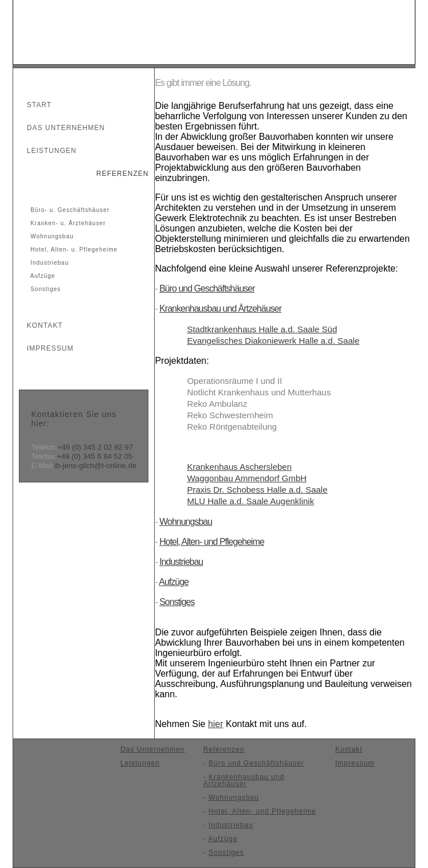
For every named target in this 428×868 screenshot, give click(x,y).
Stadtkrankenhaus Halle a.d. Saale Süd (262, 329)
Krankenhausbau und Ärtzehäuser (220, 309)
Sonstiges (44, 289)
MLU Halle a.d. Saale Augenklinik (250, 501)
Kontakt (40, 325)
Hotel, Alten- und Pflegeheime (212, 542)
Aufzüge (42, 276)
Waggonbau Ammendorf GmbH (247, 478)
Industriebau (48, 263)
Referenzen (118, 174)
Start (34, 105)
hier (216, 724)
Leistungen (46, 151)
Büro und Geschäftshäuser (207, 288)
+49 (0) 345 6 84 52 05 (95, 456)
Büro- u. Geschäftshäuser (69, 210)
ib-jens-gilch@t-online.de (95, 466)
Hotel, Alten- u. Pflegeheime (73, 250)
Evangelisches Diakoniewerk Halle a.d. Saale (273, 341)
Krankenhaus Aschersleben (239, 467)
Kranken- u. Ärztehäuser (67, 223)
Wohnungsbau (51, 236)
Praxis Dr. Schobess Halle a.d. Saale (257, 490)
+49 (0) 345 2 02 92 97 (95, 447)
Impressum (45, 348)
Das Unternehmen (61, 128)
